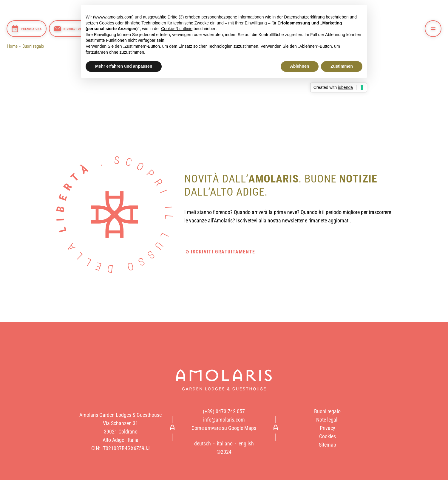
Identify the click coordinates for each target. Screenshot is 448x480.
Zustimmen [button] (342, 66)
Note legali (327, 420)
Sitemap (327, 445)
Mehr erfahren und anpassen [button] (124, 66)
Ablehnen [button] (300, 66)
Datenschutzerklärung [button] (304, 17)
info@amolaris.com (224, 420)
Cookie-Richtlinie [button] (177, 29)
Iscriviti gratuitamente (223, 252)
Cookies (327, 436)
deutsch (203, 444)
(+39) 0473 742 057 (224, 411)
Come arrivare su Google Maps (224, 428)
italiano (225, 444)
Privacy (327, 428)
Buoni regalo (33, 46)
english (246, 444)
